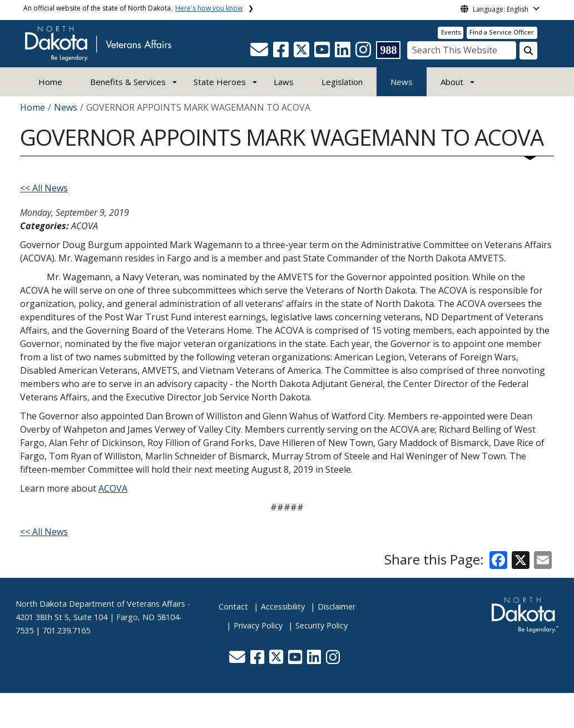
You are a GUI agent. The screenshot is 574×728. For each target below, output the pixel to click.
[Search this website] (528, 51)
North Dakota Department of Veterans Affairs (100, 604)
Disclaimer (337, 606)
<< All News (44, 188)
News (402, 82)
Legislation (342, 82)
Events (451, 32)
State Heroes (220, 82)
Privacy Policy (258, 625)
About (452, 82)
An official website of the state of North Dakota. (133, 8)
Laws (284, 82)
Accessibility (283, 606)
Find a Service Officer (502, 32)
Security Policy (321, 625)
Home (50, 82)
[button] (260, 53)
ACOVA (113, 488)
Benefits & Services (128, 82)
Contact (233, 606)
